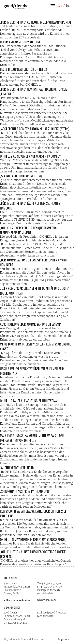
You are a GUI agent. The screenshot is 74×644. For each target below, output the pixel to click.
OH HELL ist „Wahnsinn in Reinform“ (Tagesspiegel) (33, 540)
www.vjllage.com (46, 600)
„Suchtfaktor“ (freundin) (17, 468)
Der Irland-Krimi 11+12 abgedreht (22, 42)
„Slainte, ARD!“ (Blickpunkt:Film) (21, 176)
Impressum (64, 639)
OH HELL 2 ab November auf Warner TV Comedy (30, 156)
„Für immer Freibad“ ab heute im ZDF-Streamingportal (36, 22)
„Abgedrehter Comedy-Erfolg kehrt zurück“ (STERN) (35, 129)
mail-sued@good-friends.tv (52, 613)
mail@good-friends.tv (49, 590)
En (68, 6)
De (60, 6)
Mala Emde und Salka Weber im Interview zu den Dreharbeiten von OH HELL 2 (32, 438)
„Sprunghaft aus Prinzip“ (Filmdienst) (25, 491)
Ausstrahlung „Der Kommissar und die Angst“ (31, 324)
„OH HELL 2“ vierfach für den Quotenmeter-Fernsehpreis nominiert (28, 230)
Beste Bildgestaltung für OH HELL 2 (23, 69)
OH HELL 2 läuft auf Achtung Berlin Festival (29, 401)
